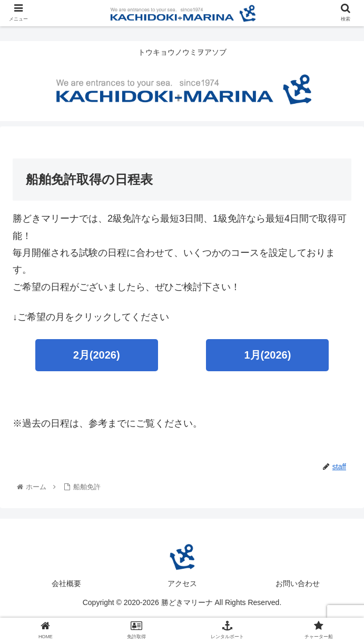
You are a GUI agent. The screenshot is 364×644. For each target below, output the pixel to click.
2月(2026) (97, 355)
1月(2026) (267, 355)
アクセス (182, 583)
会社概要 (66, 583)
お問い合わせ (298, 583)
